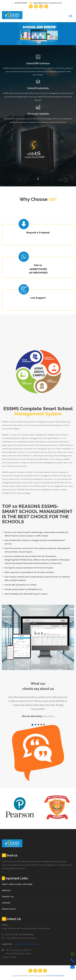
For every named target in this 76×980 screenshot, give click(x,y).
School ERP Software (38, 63)
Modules (6, 890)
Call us (38, 265)
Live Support (38, 298)
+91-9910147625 (38, 273)
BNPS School (49, 716)
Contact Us (8, 897)
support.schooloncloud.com (26, 944)
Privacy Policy (9, 909)
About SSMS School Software (17, 884)
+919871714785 (38, 269)
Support (6, 903)
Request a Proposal (38, 233)
